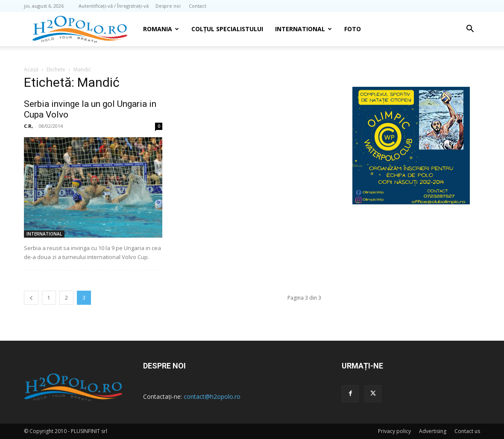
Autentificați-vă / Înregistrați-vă (114, 6)
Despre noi (168, 6)
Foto (353, 29)
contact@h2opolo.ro (212, 396)
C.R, (28, 126)
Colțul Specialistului (227, 29)
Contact (198, 6)
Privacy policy (394, 431)
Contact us (467, 431)
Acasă (31, 69)
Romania (161, 29)
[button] (470, 30)
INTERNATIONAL (303, 29)
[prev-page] (31, 298)
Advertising (433, 431)
